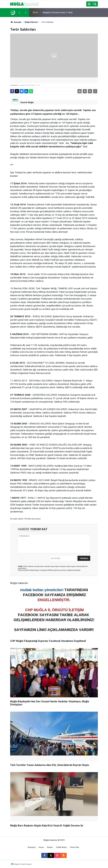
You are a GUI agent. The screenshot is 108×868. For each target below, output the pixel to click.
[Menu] (89, 4)
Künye (41, 847)
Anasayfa (16, 22)
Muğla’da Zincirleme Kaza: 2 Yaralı (58, 13)
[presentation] (19, 13)
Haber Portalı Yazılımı (23, 864)
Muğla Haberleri (31, 22)
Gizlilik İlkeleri (61, 847)
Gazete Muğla (27, 102)
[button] (85, 91)
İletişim (50, 847)
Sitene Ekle (75, 847)
